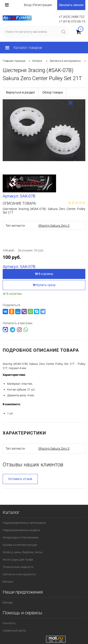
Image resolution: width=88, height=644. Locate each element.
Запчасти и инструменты (65, 61)
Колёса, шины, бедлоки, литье (23, 552)
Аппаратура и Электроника (21, 537)
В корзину (44, 274)
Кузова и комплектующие (20, 545)
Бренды (8, 602)
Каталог (37, 61)
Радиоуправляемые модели (21, 530)
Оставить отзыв (20, 479)
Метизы (8, 582)
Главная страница (14, 61)
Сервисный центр (14, 630)
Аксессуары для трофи (18, 560)
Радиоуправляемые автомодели (24, 523)
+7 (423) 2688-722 (72, 17)
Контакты (9, 623)
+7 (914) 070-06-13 (72, 21)
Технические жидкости (18, 567)
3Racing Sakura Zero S (54, 226)
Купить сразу (44, 285)
